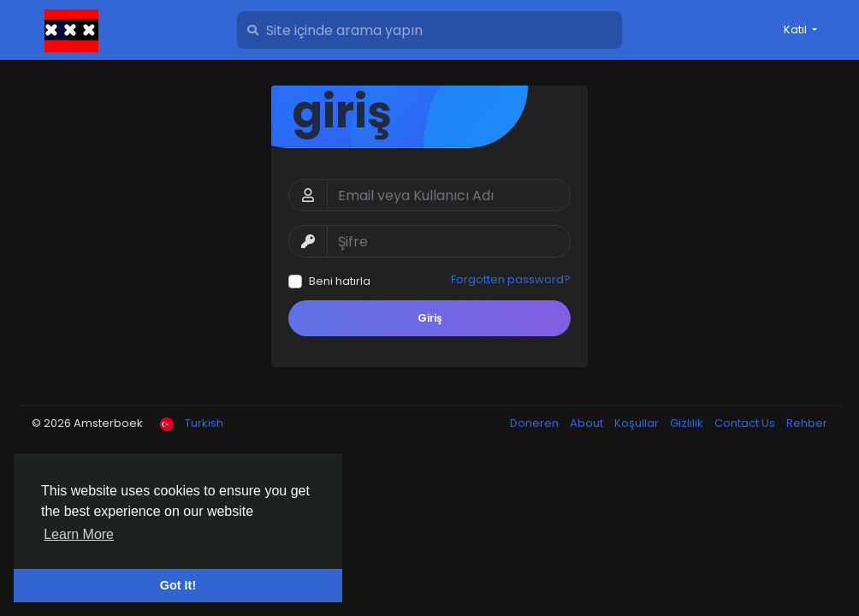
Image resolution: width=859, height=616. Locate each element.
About (588, 423)
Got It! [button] (178, 585)
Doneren (536, 423)
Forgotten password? (511, 279)
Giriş (430, 318)
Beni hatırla (340, 281)
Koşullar (638, 423)
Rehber (807, 423)
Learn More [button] (79, 534)
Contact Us (746, 423)
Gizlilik (688, 423)
